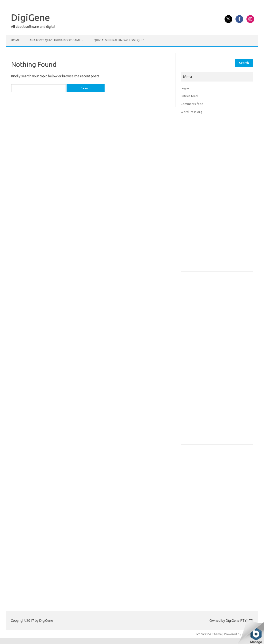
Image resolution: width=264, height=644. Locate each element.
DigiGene (30, 17)
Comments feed (192, 104)
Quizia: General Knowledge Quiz (119, 40)
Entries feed (189, 96)
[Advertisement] (217, 195)
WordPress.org (191, 112)
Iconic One (204, 634)
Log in (185, 88)
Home (15, 40)
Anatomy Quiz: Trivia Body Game (55, 40)
